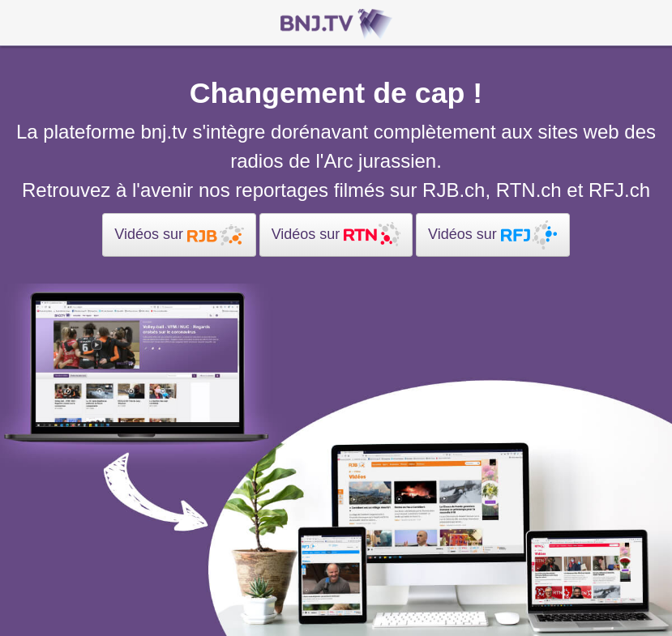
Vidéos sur (179, 235)
